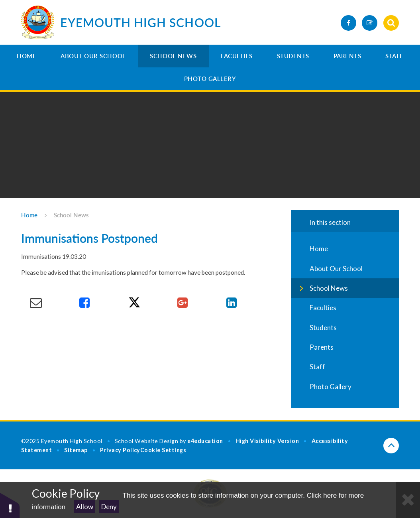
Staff (394, 56)
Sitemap (76, 450)
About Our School (93, 56)
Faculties (237, 56)
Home (26, 56)
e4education (205, 441)
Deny (109, 507)
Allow (85, 507)
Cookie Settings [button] (163, 450)
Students (293, 56)
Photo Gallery (210, 79)
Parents (347, 56)
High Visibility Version (267, 441)
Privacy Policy (120, 450)
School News (173, 56)
